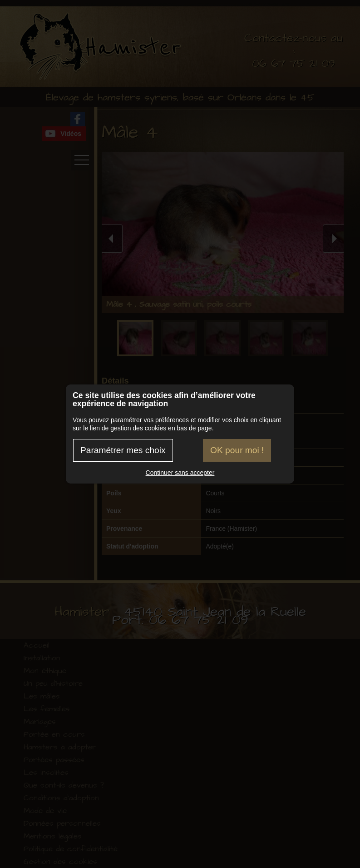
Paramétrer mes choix (123, 450)
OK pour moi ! (237, 450)
